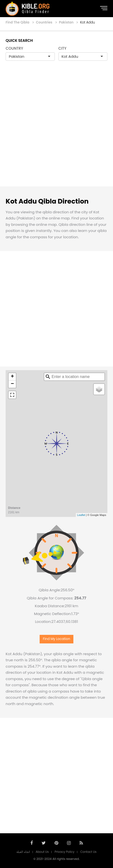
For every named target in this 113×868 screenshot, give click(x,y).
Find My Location (56, 639)
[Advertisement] (56, 129)
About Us (42, 852)
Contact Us (88, 852)
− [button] (12, 384)
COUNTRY (14, 48)
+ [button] (12, 377)
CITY (62, 48)
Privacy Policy (64, 852)
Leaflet (81, 515)
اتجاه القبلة (23, 852)
